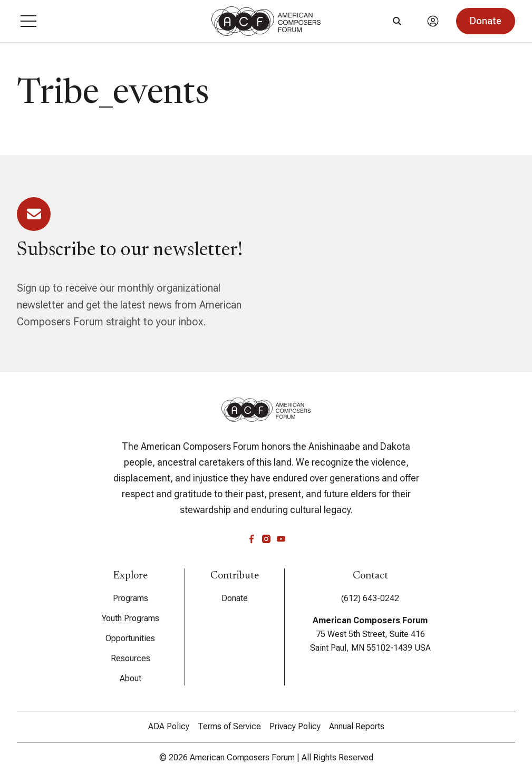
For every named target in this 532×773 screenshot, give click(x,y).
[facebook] (252, 539)
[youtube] (281, 539)
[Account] (433, 21)
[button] (28, 21)
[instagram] (266, 539)
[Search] (397, 21)
